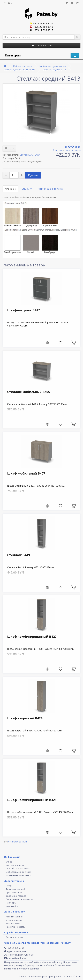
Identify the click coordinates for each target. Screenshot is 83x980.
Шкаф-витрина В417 (23, 310)
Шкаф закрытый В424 (25, 718)
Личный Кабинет (15, 917)
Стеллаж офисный (17, 842)
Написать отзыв (73, 150)
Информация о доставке (50, 189)
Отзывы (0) (27, 189)
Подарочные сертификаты (19, 899)
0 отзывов (58, 150)
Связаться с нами (15, 937)
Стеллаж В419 (18, 555)
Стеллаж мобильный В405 (28, 392)
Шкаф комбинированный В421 (32, 800)
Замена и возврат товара (19, 875)
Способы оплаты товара (18, 869)
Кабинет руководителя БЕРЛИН (19, 70)
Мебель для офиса (23, 66)
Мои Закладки (13, 923)
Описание (10, 189)
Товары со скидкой (16, 889)
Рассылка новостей (16, 927)
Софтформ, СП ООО (30, 155)
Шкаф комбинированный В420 (32, 637)
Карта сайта (12, 906)
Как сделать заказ (15, 865)
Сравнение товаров (16, 896)
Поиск (9, 886)
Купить (33, 175)
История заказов (14, 920)
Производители (14, 893)
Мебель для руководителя (53, 66)
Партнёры (11, 903)
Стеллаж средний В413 (54, 70)
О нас (9, 862)
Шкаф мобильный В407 (26, 473)
